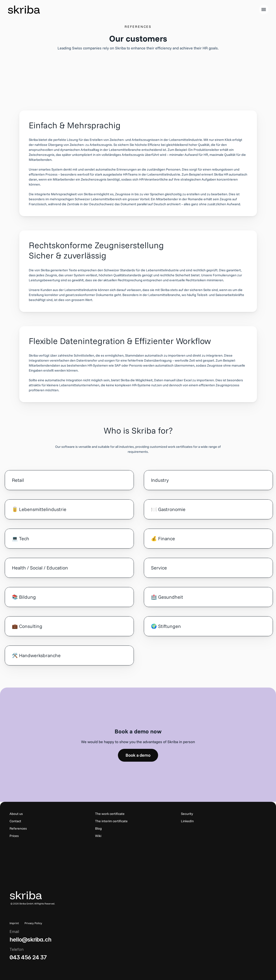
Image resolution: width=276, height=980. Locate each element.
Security (187, 814)
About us (16, 814)
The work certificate (110, 814)
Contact (15, 821)
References (18, 828)
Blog (98, 828)
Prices (14, 836)
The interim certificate (111, 821)
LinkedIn (187, 821)
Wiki (98, 836)
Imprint (14, 923)
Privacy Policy (33, 923)
